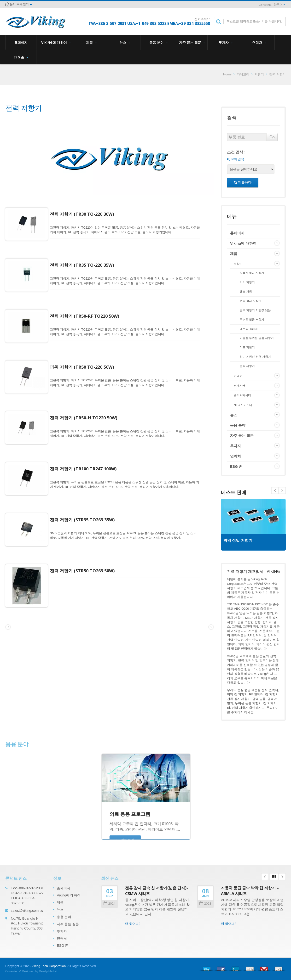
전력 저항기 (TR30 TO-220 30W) (87, 214)
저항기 (259, 74)
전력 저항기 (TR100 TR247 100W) (88, 451)
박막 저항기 (247, 282)
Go (272, 137)
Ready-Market (48, 971)
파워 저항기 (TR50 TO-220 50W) (87, 356)
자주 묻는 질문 (192, 42)
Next (275, 490)
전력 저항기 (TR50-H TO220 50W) (89, 403)
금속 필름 (259, 699)
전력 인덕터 (270, 690)
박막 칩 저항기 (237, 694)
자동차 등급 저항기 (252, 273)
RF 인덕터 (256, 694)
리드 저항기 (247, 347)
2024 (109, 904)
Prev (282, 490)
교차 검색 (236, 159)
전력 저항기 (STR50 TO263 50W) (87, 546)
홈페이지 (21, 42)
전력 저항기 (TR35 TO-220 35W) (87, 261)
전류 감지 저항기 (251, 301)
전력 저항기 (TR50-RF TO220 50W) (90, 309)
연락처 (259, 42)
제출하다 (243, 182)
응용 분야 (158, 42)
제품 (91, 42)
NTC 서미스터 (243, 405)
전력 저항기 (247, 366)
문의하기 (273, 708)
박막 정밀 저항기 (240, 540)
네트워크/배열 (249, 329)
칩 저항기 (272, 694)
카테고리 (243, 74)
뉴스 (125, 42)
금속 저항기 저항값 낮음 (255, 310)
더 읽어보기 (133, 924)
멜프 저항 (246, 291)
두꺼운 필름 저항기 (252, 319)
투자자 (225, 42)
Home (227, 74)
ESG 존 (21, 57)
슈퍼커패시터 (242, 395)
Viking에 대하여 (56, 42)
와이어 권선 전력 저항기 (255, 357)
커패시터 (239, 386)
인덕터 (238, 376)
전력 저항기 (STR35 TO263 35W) (87, 498)
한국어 (278, 5)
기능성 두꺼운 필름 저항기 (257, 338)
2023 (205, 904)
